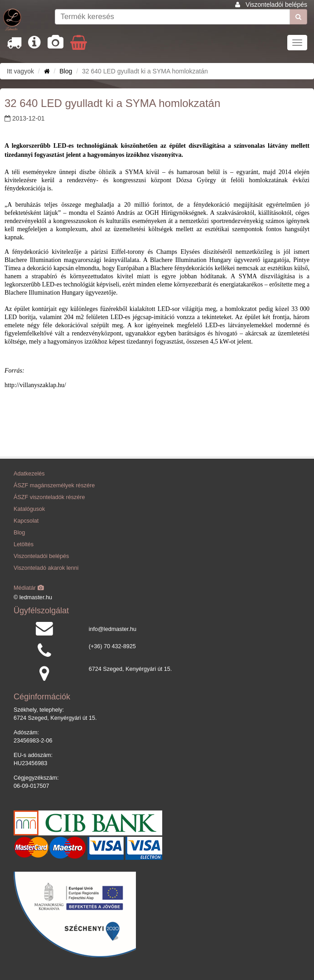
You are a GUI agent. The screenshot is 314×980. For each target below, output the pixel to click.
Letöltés (24, 544)
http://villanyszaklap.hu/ (35, 385)
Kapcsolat (26, 521)
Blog (66, 71)
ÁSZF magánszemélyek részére (54, 485)
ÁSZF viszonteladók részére (49, 497)
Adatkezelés (29, 474)
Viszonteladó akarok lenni (46, 568)
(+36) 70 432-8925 (112, 646)
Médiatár (29, 588)
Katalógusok (29, 509)
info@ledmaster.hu (113, 629)
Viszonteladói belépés (276, 5)
